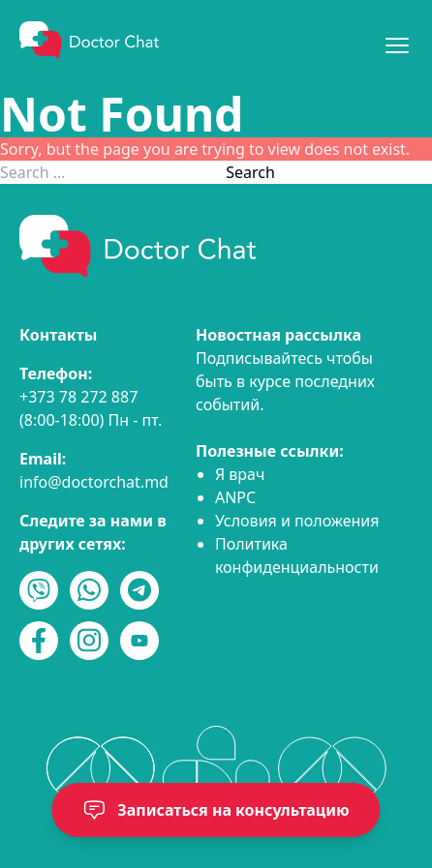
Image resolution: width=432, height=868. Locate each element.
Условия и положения (297, 521)
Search (250, 172)
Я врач (240, 474)
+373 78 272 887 (78, 397)
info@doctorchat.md (94, 482)
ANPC (235, 497)
